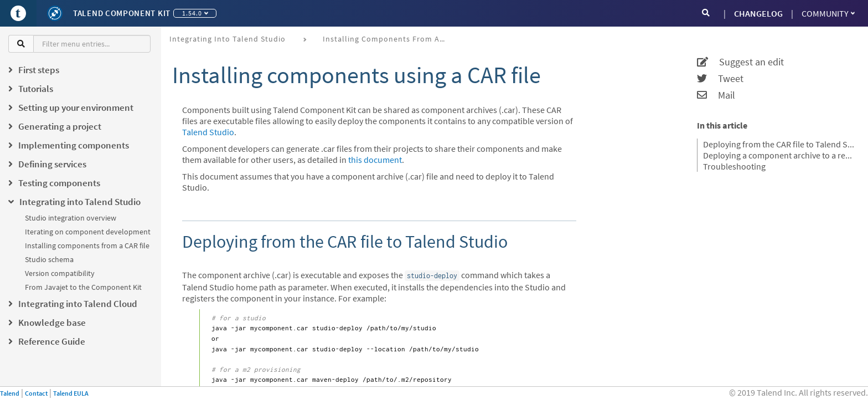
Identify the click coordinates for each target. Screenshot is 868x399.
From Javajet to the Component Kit (83, 287)
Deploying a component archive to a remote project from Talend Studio (779, 155)
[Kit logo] (55, 13)
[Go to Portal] (18, 13)
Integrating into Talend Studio (228, 39)
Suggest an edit (740, 62)
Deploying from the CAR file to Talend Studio (779, 144)
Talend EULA (71, 393)
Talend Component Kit (122, 13)
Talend (10, 393)
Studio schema (49, 259)
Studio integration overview (71, 218)
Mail (716, 95)
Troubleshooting (734, 166)
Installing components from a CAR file (87, 245)
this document (375, 160)
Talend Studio (208, 132)
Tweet (720, 79)
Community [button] (828, 13)
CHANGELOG (758, 13)
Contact (36, 393)
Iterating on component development (88, 232)
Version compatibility (60, 273)
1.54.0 (195, 13)
